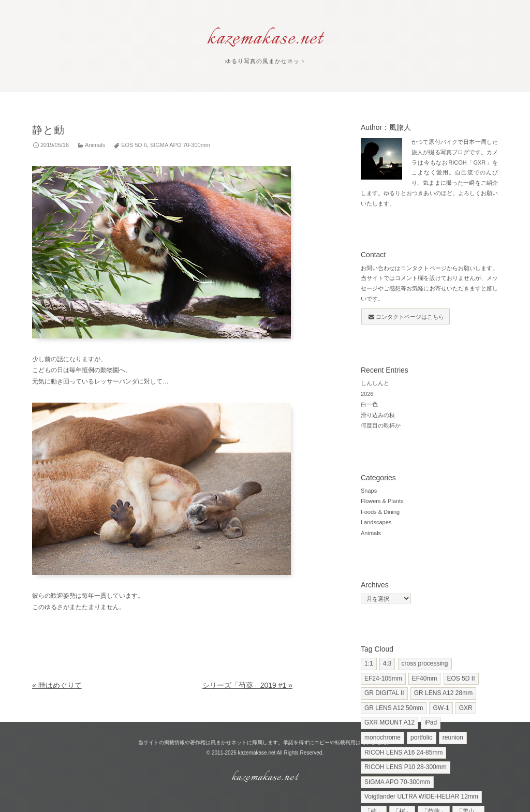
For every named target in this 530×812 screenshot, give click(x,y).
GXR (466, 708)
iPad (431, 722)
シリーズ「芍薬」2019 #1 (247, 685)
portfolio (422, 737)
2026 (367, 394)
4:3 (387, 663)
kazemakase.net (257, 753)
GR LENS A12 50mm (394, 708)
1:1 (369, 663)
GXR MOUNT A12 (389, 722)
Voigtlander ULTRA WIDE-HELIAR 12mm (421, 796)
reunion (453, 737)
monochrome (382, 737)
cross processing (425, 663)
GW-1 (441, 708)
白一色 (369, 404)
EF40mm (425, 678)
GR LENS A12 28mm (443, 693)
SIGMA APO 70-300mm (180, 145)
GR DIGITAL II (384, 693)
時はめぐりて (57, 685)
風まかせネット (229, 742)
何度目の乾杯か (381, 425)
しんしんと (375, 383)
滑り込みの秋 (378, 415)
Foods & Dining (380, 512)
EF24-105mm (383, 678)
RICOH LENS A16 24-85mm (403, 752)
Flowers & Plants (382, 501)
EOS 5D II (134, 145)
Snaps (369, 491)
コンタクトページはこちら (406, 317)
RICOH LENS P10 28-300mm (406, 767)
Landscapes (376, 522)
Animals (95, 145)
